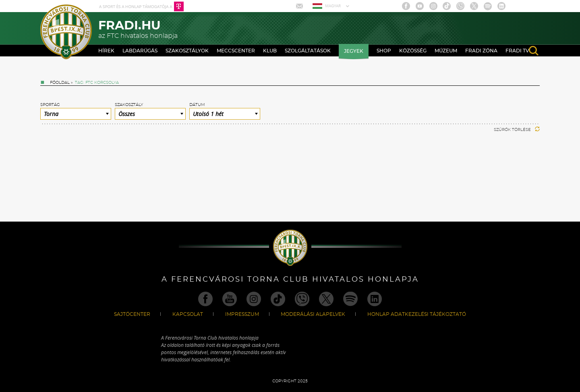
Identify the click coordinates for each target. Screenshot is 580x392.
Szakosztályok (187, 51)
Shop (384, 51)
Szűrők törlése (517, 130)
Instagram (433, 6)
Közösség (413, 51)
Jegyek (354, 51)
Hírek (106, 51)
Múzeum (446, 51)
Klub (270, 51)
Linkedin (501, 6)
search (534, 51)
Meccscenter (236, 51)
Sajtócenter (132, 314)
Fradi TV (517, 51)
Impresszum (242, 314)
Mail (300, 6)
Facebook (406, 6)
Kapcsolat (188, 314)
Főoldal (60, 83)
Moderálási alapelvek (313, 314)
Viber (460, 6)
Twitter (474, 6)
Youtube (420, 6)
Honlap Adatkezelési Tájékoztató (417, 314)
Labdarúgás (140, 51)
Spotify (488, 6)
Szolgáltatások (308, 51)
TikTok (447, 6)
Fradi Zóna (481, 51)
